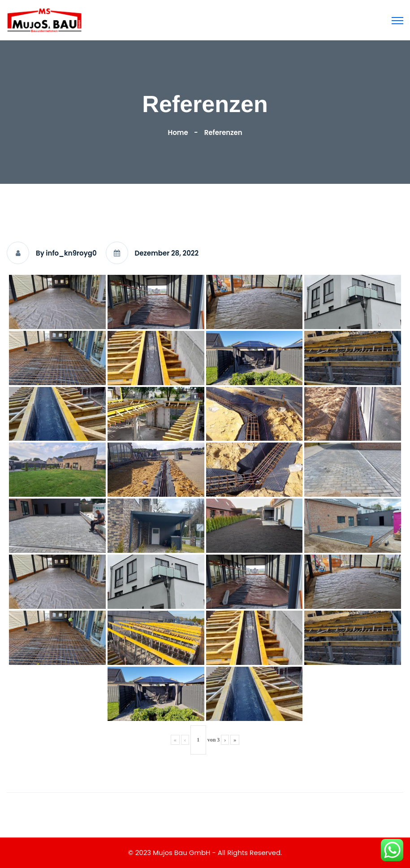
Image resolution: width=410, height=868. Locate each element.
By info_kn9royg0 (66, 253)
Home (179, 132)
